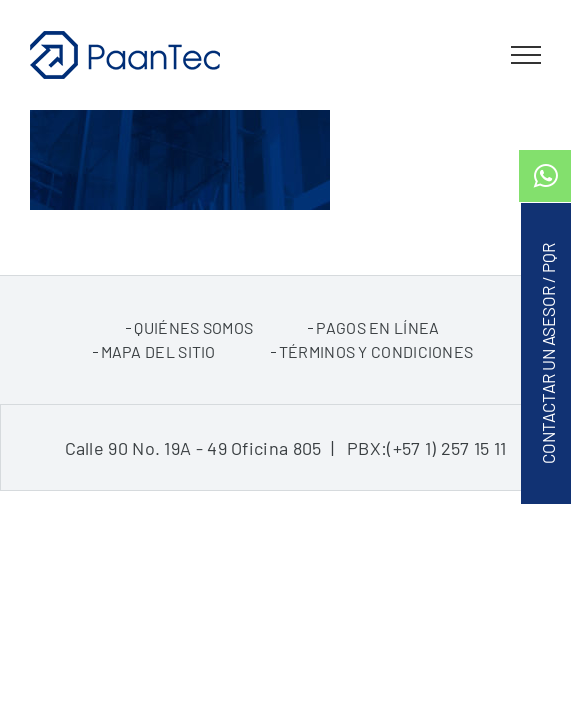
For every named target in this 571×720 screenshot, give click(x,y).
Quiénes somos (193, 377)
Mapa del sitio (158, 401)
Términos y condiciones (376, 401)
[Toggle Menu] (526, 55)
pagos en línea (377, 377)
